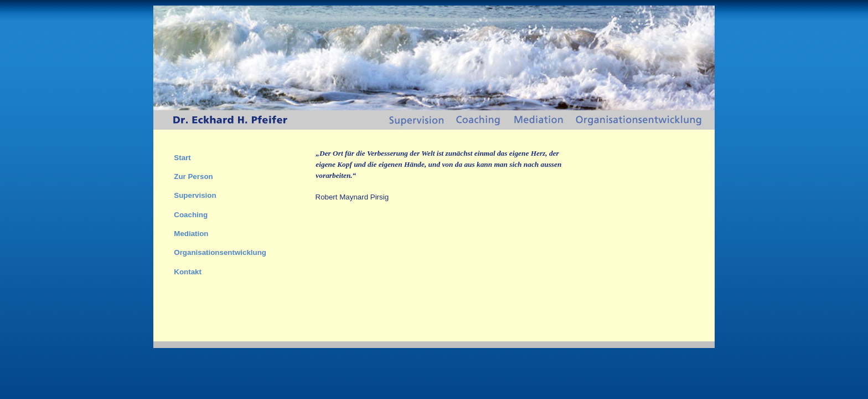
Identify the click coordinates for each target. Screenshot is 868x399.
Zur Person (193, 177)
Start (182, 158)
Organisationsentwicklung (220, 252)
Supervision (195, 195)
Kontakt (188, 272)
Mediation (191, 234)
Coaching (191, 215)
